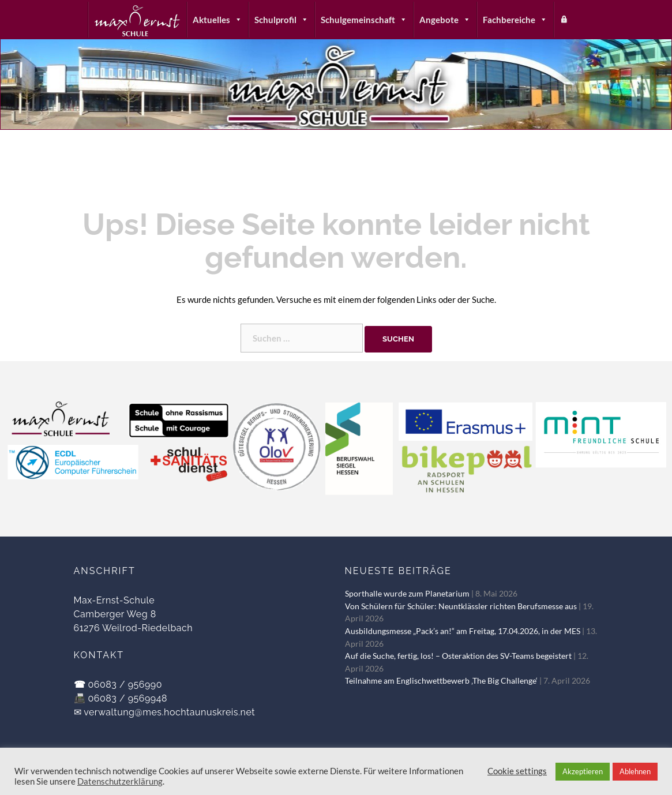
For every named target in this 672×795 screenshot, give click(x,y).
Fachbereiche (515, 20)
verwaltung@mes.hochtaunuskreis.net (169, 712)
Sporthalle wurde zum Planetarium (407, 594)
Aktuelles (217, 20)
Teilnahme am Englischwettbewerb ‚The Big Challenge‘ (441, 681)
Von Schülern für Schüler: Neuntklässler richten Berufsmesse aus (461, 606)
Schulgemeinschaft (364, 20)
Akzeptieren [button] (583, 771)
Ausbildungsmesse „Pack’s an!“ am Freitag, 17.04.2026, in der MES (463, 631)
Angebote (445, 20)
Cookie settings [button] (517, 771)
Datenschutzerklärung (120, 781)
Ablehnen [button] (635, 771)
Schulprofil (281, 20)
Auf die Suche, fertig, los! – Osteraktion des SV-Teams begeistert (458, 656)
